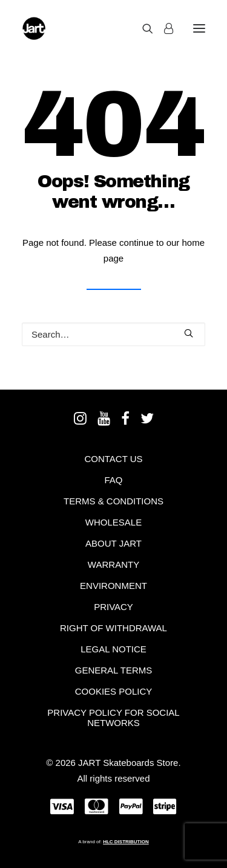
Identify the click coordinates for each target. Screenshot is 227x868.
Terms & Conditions (113, 501)
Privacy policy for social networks (113, 718)
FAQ (113, 480)
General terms (114, 670)
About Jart (113, 543)
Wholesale (113, 522)
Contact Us (113, 459)
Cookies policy (114, 691)
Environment (113, 586)
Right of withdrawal (113, 628)
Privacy (113, 607)
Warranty (113, 564)
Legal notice (113, 649)
